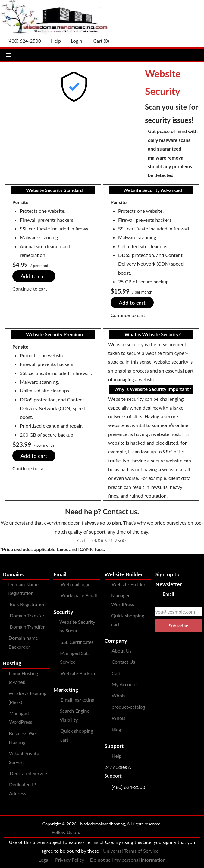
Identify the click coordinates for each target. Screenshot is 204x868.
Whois (119, 695)
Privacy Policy (70, 860)
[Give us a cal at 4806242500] (22, 41)
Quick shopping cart (77, 735)
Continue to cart (30, 289)
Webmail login (76, 584)
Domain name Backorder (23, 642)
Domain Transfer (27, 615)
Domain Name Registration (23, 589)
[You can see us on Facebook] (86, 833)
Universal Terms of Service (131, 851)
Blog (116, 729)
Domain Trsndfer (27, 627)
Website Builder (129, 584)
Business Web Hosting (24, 738)
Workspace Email (79, 595)
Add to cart (34, 276)
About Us (122, 651)
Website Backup (78, 673)
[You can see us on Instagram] (110, 833)
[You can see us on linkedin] (146, 833)
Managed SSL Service (74, 657)
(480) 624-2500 (109, 540)
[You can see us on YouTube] (134, 833)
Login (74, 41)
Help (117, 756)
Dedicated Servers (29, 773)
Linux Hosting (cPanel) (24, 678)
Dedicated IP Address (23, 789)
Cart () (98, 41)
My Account (124, 684)
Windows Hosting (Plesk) (27, 697)
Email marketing (77, 700)
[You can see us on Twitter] (98, 833)
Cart (116, 673)
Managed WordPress (20, 717)
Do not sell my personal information (128, 860)
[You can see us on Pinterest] (122, 833)
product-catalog (129, 707)
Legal (44, 860)
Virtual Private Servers (24, 757)
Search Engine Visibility (75, 715)
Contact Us (124, 662)
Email (165, 594)
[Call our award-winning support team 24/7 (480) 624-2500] (53, 41)
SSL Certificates (77, 642)
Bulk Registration (28, 604)
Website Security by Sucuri (77, 626)
